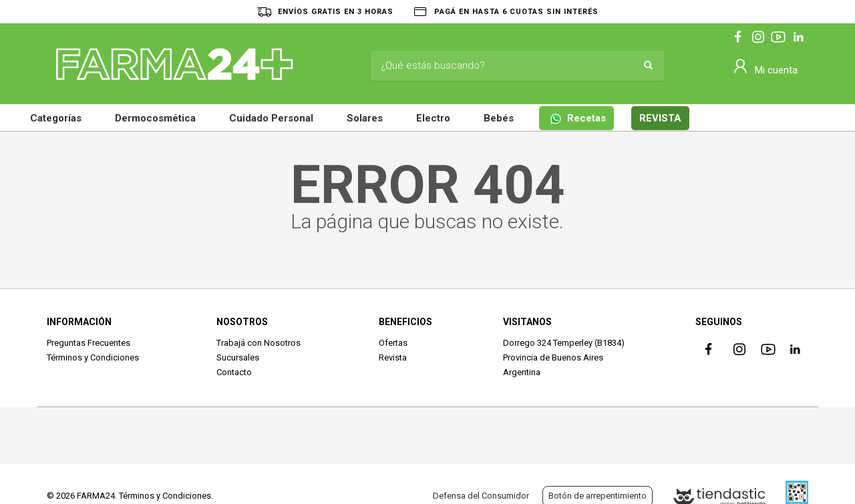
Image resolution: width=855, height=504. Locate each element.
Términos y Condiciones (93, 357)
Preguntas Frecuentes (89, 343)
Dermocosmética (155, 118)
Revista (393, 357)
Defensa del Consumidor (481, 496)
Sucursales (238, 357)
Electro (433, 118)
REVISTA (660, 118)
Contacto (234, 372)
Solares (365, 118)
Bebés (499, 118)
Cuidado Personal (271, 118)
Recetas (578, 118)
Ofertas (393, 343)
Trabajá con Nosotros (259, 343)
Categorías (56, 118)
